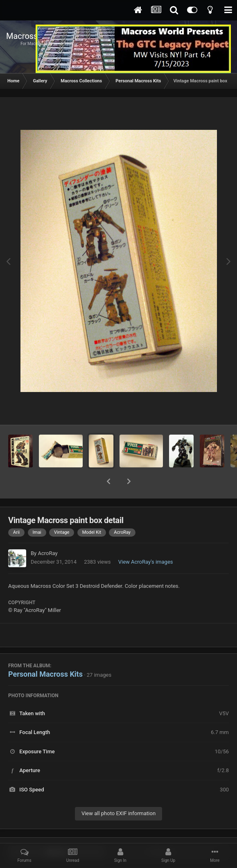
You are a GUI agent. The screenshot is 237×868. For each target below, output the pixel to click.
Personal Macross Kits (45, 653)
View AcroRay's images (146, 541)
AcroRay (47, 532)
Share (57, 831)
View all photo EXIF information (118, 792)
